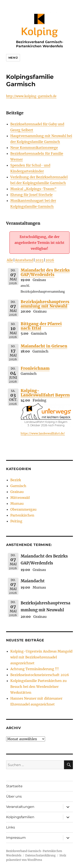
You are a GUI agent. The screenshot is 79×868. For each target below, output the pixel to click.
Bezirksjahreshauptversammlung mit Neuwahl (45, 304)
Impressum (16, 838)
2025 (39, 260)
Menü (13, 58)
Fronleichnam (35, 368)
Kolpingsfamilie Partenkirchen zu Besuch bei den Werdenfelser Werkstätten (38, 687)
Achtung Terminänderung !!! (35, 669)
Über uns (14, 796)
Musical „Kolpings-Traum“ (33, 189)
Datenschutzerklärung (40, 855)
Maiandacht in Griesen (44, 346)
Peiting (16, 521)
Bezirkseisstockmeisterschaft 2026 (40, 675)
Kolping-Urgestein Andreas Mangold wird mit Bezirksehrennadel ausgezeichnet (41, 657)
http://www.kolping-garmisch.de (31, 96)
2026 (50, 260)
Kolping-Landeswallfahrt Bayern (45, 393)
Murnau (17, 503)
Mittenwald (20, 498)
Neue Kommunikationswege (34, 148)
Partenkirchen (22, 515)
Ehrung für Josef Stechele (31, 195)
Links (11, 827)
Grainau (17, 492)
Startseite (14, 786)
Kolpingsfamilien (20, 817)
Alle (10, 260)
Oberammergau (23, 509)
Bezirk (16, 480)
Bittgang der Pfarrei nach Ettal (41, 326)
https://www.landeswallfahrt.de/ (43, 434)
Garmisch (18, 486)
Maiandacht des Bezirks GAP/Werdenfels (45, 272)
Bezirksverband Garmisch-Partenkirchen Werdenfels (40, 44)
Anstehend (24, 260)
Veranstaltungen (20, 807)
